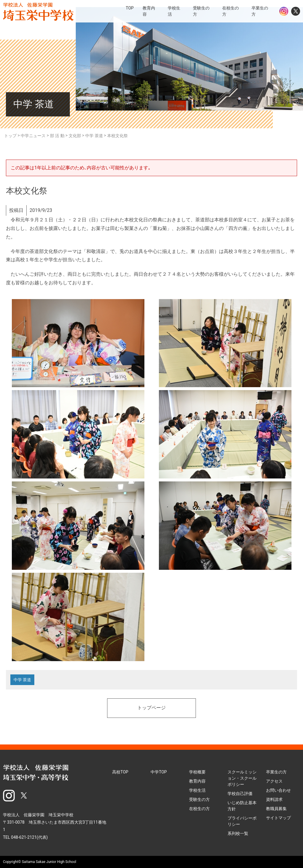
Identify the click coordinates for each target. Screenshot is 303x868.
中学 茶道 (22, 680)
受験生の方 (199, 799)
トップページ (151, 708)
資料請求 (274, 799)
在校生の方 (199, 809)
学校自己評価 (240, 794)
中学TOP (159, 772)
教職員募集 (276, 809)
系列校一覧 (238, 833)
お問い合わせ (278, 790)
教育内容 (197, 781)
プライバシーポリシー (242, 821)
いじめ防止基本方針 (242, 806)
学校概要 (197, 772)
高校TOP (120, 772)
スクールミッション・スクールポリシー (242, 778)
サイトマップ (278, 818)
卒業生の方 (276, 772)
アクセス (274, 781)
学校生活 (197, 790)
